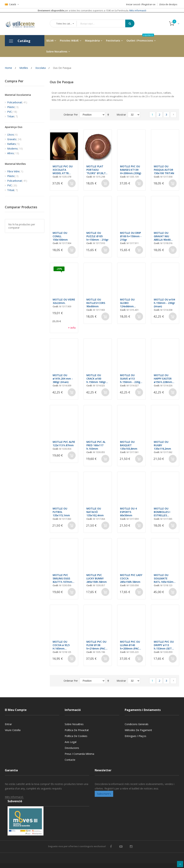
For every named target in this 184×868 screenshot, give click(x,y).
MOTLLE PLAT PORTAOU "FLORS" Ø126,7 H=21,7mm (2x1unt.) (96, 170)
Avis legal (71, 742)
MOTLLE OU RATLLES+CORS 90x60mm (96, 303)
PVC (12, 112)
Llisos (12, 135)
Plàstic (13, 107)
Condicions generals (137, 724)
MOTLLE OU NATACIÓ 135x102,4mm (95, 512)
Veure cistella (13, 730)
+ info (72, 328)
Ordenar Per (71, 115)
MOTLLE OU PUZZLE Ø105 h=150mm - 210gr (97, 236)
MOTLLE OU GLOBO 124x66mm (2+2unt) (127, 303)
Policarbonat (17, 102)
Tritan (12, 116)
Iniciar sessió (133, 4)
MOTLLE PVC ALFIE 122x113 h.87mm (64, 444)
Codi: (56, 177)
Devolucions (72, 748)
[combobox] (103, 24)
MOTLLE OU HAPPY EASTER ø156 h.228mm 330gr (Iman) (163, 379)
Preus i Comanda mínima (79, 754)
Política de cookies (76, 736)
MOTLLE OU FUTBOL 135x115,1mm (61, 512)
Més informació (138, 10)
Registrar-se (149, 4)
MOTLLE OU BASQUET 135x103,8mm (129, 445)
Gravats (14, 139)
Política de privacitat (77, 730)
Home (8, 68)
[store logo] (23, 24)
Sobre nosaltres (74, 724)
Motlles (24, 68)
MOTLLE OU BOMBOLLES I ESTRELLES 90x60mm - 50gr (164, 512)
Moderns (15, 149)
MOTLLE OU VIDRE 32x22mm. (64, 301)
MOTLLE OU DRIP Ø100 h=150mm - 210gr (131, 236)
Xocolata (41, 68)
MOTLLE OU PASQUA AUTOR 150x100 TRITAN (164, 170)
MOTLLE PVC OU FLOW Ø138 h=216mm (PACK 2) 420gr (97, 645)
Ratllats (13, 144)
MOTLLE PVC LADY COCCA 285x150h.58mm (131, 578)
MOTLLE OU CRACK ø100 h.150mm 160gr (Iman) (98, 379)
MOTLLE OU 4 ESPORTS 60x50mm (128, 512)
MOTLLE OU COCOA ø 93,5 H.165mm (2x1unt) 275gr (62, 645)
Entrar (8, 724)
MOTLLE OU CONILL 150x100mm (60, 236)
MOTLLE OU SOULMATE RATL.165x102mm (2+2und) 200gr (165, 578)
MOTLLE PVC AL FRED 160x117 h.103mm (96, 445)
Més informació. (14, 797)
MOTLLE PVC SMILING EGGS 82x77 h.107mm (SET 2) (62, 578)
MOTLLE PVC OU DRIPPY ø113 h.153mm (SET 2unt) (164, 645)
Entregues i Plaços (135, 736)
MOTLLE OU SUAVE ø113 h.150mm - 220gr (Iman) (131, 379)
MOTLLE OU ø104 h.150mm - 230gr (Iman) (164, 303)
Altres (13, 153)
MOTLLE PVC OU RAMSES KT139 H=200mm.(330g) (131, 170)
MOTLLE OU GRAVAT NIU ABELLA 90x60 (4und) (162, 236)
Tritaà (12, 190)
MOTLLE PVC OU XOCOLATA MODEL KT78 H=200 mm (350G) (64, 170)
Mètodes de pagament (138, 730)
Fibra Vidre (15, 171)
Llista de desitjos (168, 4)
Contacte (70, 760)
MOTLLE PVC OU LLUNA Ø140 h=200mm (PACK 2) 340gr (130, 645)
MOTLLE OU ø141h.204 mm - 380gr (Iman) (63, 379)
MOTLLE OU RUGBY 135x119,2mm (162, 445)
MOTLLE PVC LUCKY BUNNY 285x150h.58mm (97, 578)
